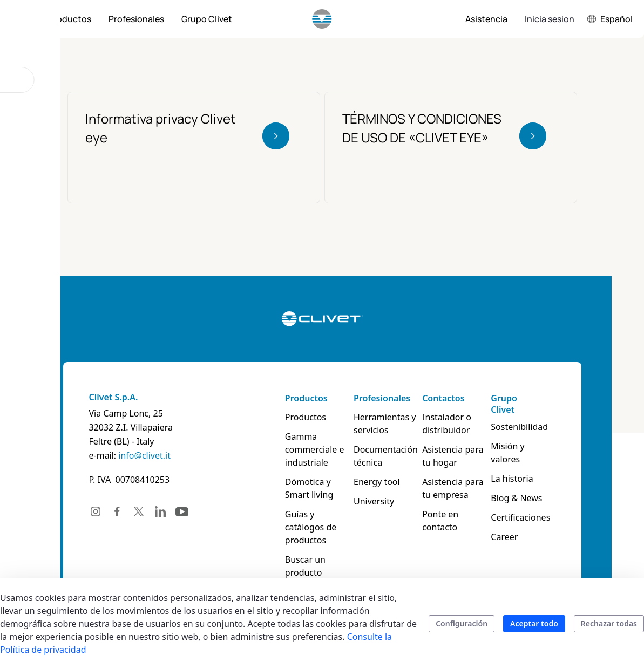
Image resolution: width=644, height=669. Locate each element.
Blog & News (516, 498)
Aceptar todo (534, 623)
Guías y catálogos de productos (311, 527)
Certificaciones (520, 517)
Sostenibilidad (519, 427)
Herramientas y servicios (385, 424)
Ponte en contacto (440, 521)
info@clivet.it (144, 455)
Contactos (443, 398)
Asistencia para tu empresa (453, 488)
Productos (306, 398)
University (374, 501)
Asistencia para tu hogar (453, 456)
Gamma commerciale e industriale (315, 449)
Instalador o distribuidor (447, 424)
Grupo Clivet (504, 404)
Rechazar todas (609, 623)
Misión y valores (507, 453)
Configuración (462, 623)
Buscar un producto (305, 566)
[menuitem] (70, 19)
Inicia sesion (550, 19)
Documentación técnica (386, 456)
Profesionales (382, 398)
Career (504, 537)
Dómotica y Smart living (309, 488)
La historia (512, 479)
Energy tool (377, 482)
